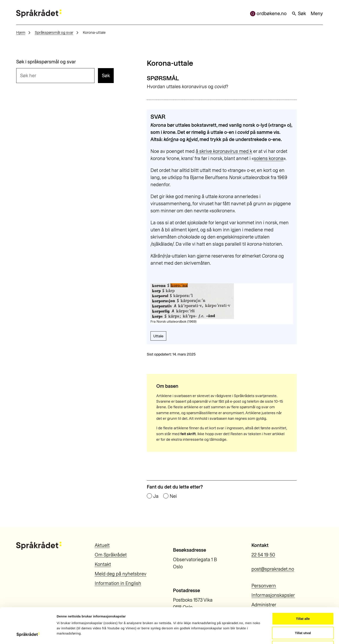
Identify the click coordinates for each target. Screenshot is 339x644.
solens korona (269, 158)
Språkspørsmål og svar (54, 32)
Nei (173, 496)
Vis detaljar (240, 635)
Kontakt (103, 564)
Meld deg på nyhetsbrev (121, 574)
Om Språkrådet (111, 555)
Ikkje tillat (303, 616)
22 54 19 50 (263, 555)
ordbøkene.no (268, 14)
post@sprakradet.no (273, 569)
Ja (156, 496)
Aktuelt (102, 545)
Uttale (158, 336)
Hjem (21, 32)
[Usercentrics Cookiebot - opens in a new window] (28, 636)
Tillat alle (303, 588)
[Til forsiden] (39, 14)
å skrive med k (224, 151)
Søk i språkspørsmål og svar (46, 62)
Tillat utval (303, 602)
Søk (299, 14)
